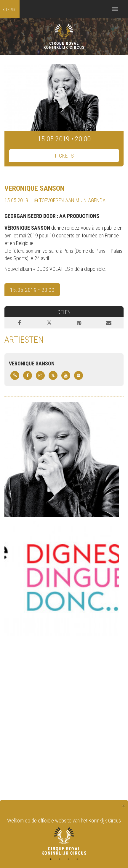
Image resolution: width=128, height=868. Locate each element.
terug (10, 10)
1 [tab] (51, 859)
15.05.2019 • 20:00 (32, 290)
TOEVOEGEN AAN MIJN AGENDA (70, 200)
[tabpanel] (64, 836)
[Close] (124, 806)
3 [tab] (68, 859)
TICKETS (64, 156)
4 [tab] (77, 859)
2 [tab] (60, 859)
